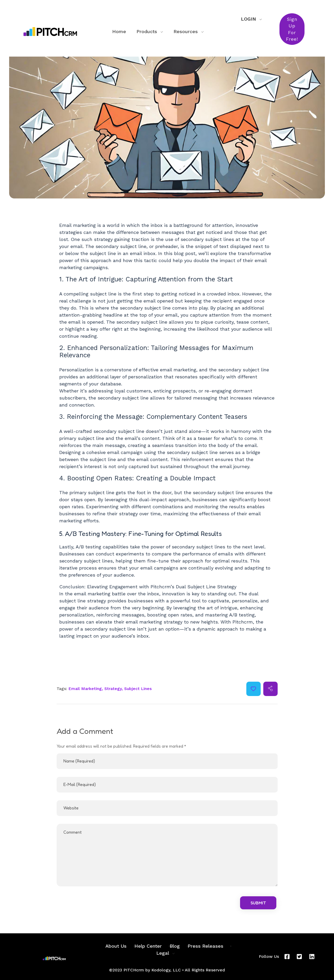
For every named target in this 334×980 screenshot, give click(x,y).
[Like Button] (253, 689)
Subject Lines (138, 689)
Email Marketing (85, 689)
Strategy (113, 689)
